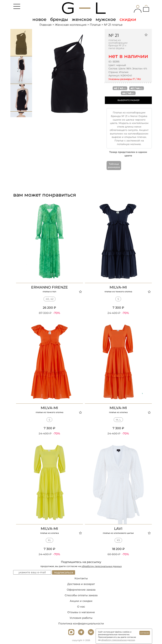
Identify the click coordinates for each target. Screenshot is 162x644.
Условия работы (81, 618)
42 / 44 (137, 88)
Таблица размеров (114, 166)
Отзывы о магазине (81, 612)
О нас (81, 607)
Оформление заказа (81, 590)
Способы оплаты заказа (81, 595)
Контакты (81, 578)
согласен (145, 633)
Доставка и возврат (81, 584)
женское (82, 19)
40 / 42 (120, 88)
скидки (128, 19)
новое (39, 19)
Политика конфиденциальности (81, 623)
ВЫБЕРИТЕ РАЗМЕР (129, 100)
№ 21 (114, 35)
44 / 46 (128, 93)
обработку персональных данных (102, 566)
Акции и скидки (81, 601)
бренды (59, 19)
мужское (106, 19)
